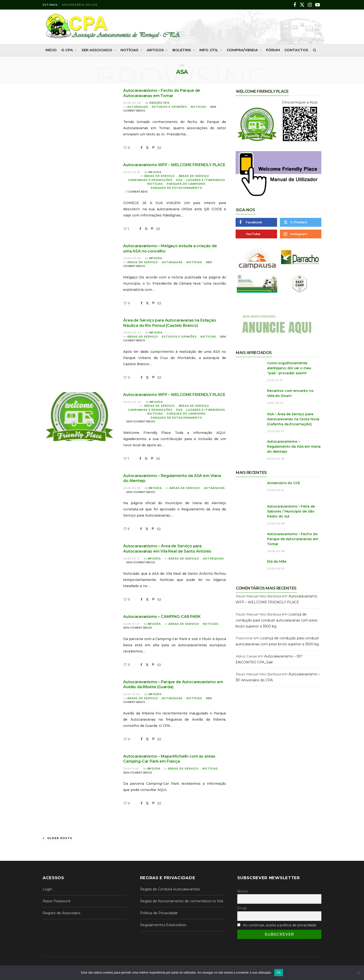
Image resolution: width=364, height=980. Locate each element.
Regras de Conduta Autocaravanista (170, 889)
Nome (243, 891)
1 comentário (137, 192)
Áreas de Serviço (159, 176)
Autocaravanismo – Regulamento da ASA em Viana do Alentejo (294, 446)
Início (51, 50)
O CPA (67, 50)
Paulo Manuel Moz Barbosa (258, 596)
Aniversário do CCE (80, 5)
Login (47, 889)
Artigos (155, 50)
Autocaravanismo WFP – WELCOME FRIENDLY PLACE (174, 165)
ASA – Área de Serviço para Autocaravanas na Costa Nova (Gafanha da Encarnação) (293, 419)
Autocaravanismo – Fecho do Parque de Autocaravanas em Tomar (293, 539)
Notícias (129, 50)
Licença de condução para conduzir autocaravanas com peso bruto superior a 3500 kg (277, 620)
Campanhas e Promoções (150, 180)
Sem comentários (141, 421)
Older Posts (58, 838)
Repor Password (56, 901)
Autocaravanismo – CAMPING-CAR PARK (162, 617)
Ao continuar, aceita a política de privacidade (280, 925)
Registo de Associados (61, 913)
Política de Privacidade (159, 913)
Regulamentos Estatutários (163, 925)
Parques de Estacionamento (177, 188)
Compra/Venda (242, 50)
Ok (279, 972)
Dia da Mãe (277, 561)
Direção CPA (159, 103)
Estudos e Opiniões (169, 107)
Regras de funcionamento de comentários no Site (182, 901)
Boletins (182, 50)
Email (242, 908)
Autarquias (138, 107)
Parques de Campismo (186, 184)
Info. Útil (209, 50)
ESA (179, 180)
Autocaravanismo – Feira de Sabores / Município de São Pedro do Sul (291, 511)
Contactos (296, 50)
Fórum (273, 50)
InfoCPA (155, 172)
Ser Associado (97, 50)
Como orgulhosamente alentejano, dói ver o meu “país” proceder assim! (289, 368)
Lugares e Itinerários (206, 180)
